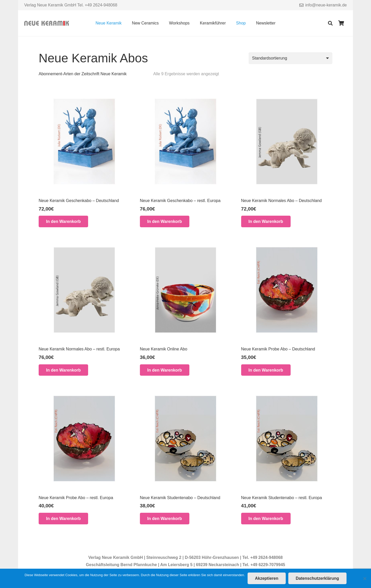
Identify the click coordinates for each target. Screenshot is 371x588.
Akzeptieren (267, 578)
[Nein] (365, 578)
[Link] (47, 23)
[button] (63, 221)
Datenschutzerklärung (317, 578)
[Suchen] (330, 23)
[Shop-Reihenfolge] (290, 58)
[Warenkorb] (341, 23)
